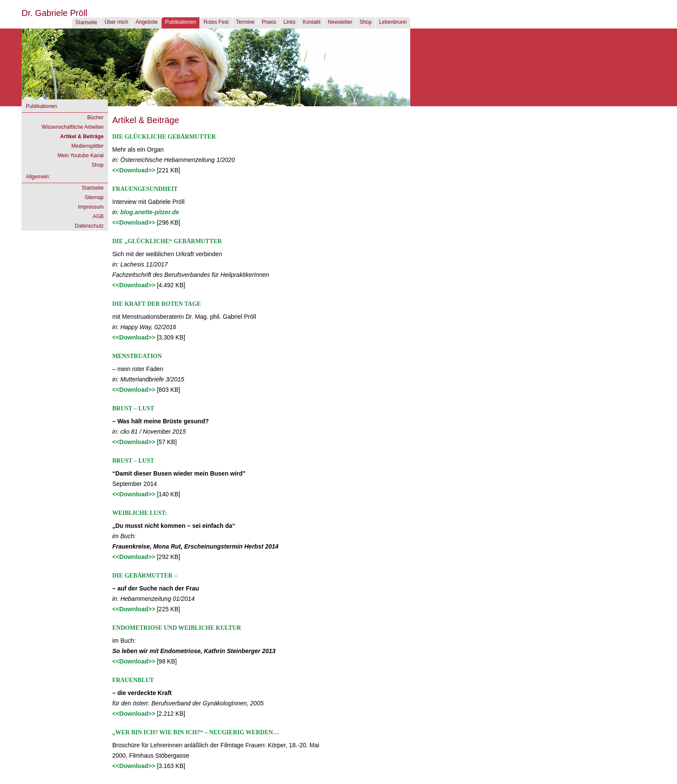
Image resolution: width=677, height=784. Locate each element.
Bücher (95, 117)
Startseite (87, 22)
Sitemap (94, 197)
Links (290, 22)
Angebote (147, 22)
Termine (245, 22)
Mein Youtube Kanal (81, 156)
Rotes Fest (216, 22)
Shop (366, 22)
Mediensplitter (87, 146)
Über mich (116, 22)
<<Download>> (134, 170)
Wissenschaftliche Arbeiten (73, 127)
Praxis (269, 22)
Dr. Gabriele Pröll (54, 13)
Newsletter (340, 22)
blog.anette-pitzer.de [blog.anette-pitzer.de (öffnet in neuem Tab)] (150, 212)
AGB (98, 216)
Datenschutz (89, 226)
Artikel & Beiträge (82, 136)
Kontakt (312, 22)
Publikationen (180, 22)
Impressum (91, 207)
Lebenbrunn (393, 22)
